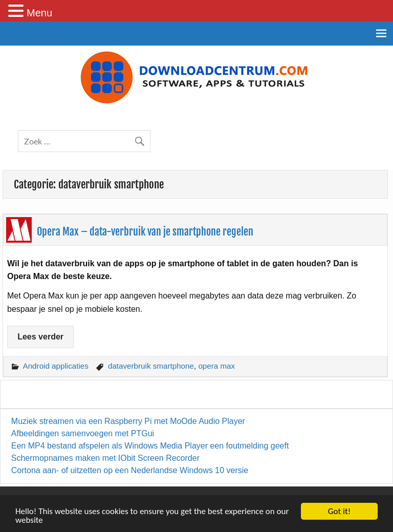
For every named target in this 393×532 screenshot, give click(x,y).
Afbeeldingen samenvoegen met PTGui (83, 433)
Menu (39, 13)
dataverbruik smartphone (151, 366)
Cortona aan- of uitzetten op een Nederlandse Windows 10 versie (130, 470)
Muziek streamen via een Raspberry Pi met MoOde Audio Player (128, 421)
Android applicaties (56, 366)
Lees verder (40, 337)
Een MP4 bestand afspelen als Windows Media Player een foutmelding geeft (150, 446)
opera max (216, 366)
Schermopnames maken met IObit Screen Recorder (105, 458)
